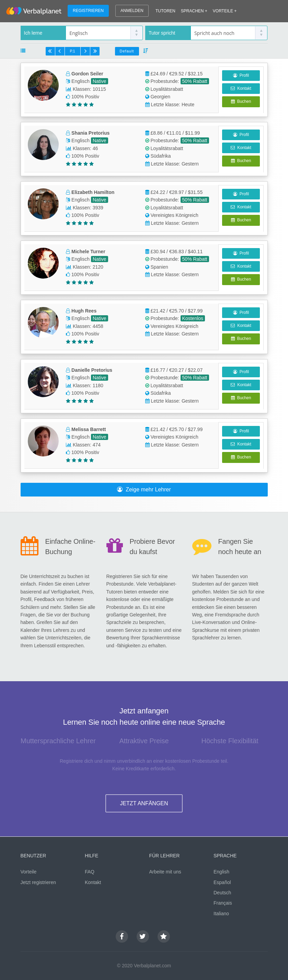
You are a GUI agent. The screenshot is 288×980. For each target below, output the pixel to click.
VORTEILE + (225, 11)
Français (223, 903)
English (221, 872)
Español (222, 882)
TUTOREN (165, 11)
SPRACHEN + (194, 11)
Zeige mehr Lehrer (144, 489)
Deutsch (222, 893)
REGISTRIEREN (88, 11)
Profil (241, 75)
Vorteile (29, 872)
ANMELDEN (132, 11)
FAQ (90, 872)
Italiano (221, 914)
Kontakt (241, 88)
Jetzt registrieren (38, 882)
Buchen (241, 101)
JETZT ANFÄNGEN (144, 803)
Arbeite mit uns (165, 872)
